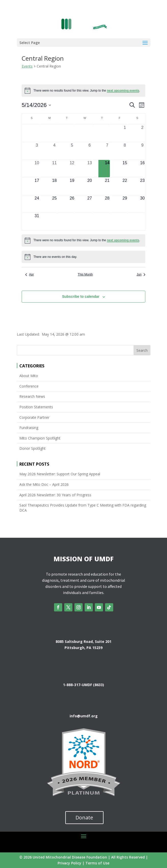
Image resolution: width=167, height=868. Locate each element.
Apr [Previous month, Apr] (30, 274)
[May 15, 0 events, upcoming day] (125, 169)
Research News (32, 396)
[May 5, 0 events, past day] (72, 151)
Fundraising (29, 428)
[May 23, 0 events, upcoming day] (142, 186)
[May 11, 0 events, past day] (54, 169)
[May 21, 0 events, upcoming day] (107, 186)
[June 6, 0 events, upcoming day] (142, 222)
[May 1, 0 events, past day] (125, 133)
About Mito (29, 376)
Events (27, 66)
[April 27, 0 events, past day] (54, 133)
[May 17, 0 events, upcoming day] (37, 186)
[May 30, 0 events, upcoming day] (142, 204)
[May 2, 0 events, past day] (142, 133)
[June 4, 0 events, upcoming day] (107, 222)
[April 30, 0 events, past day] (107, 133)
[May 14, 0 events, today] (107, 169)
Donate (84, 817)
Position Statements (36, 407)
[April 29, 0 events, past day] (90, 133)
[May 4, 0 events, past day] (54, 151)
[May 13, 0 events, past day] (90, 169)
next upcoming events (123, 91)
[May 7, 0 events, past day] (107, 151)
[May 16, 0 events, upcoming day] (142, 169)
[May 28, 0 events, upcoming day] (107, 204)
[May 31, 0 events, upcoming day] (37, 222)
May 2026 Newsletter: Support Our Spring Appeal (60, 474)
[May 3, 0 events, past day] (37, 151)
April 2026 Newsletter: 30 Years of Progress (55, 495)
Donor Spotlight (33, 448)
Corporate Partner (34, 417)
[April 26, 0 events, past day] (37, 133)
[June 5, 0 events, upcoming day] (125, 222)
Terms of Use (97, 863)
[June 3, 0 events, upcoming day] (90, 222)
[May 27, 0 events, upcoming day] (90, 204)
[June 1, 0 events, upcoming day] (54, 222)
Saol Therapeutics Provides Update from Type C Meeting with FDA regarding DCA (83, 508)
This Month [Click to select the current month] (85, 274)
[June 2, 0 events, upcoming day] (72, 222)
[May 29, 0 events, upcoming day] (125, 204)
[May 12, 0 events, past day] (72, 169)
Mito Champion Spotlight (40, 438)
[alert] (83, 91)
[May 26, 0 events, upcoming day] (72, 204)
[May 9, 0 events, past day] (142, 151)
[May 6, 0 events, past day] (90, 151)
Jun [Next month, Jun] (141, 274)
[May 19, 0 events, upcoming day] (72, 186)
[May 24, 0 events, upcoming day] (37, 204)
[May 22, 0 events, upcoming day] (125, 186)
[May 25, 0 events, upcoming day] (54, 204)
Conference (29, 386)
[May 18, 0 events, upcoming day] (54, 186)
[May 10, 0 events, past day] (37, 169)
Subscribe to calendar (81, 296)
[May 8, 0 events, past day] (125, 151)
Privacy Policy (69, 863)
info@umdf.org (84, 716)
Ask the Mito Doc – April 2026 (44, 484)
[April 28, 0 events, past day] (72, 133)
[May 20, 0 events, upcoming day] (90, 186)
